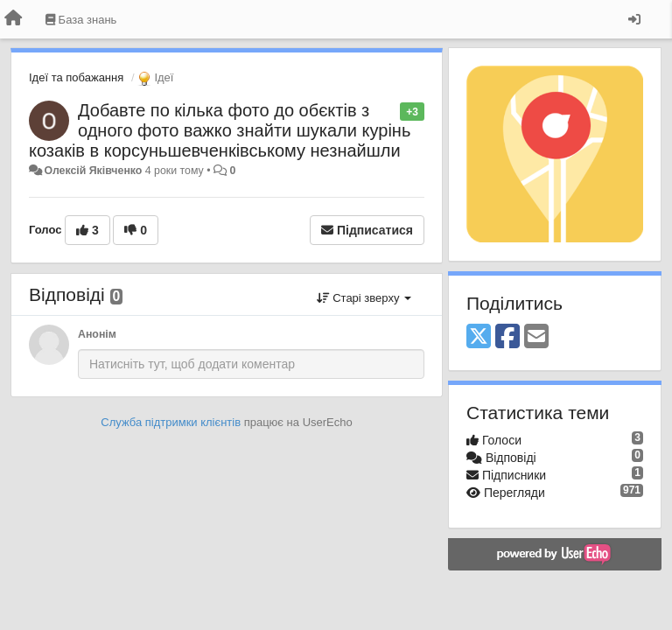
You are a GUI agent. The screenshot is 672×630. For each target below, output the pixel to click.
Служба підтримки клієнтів (171, 422)
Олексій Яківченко (93, 171)
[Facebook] (507, 337)
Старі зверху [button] (364, 298)
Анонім (97, 334)
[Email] (536, 337)
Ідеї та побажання (76, 77)
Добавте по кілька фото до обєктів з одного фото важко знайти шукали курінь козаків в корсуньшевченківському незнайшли (220, 130)
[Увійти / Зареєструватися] (634, 19)
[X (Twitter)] (479, 337)
